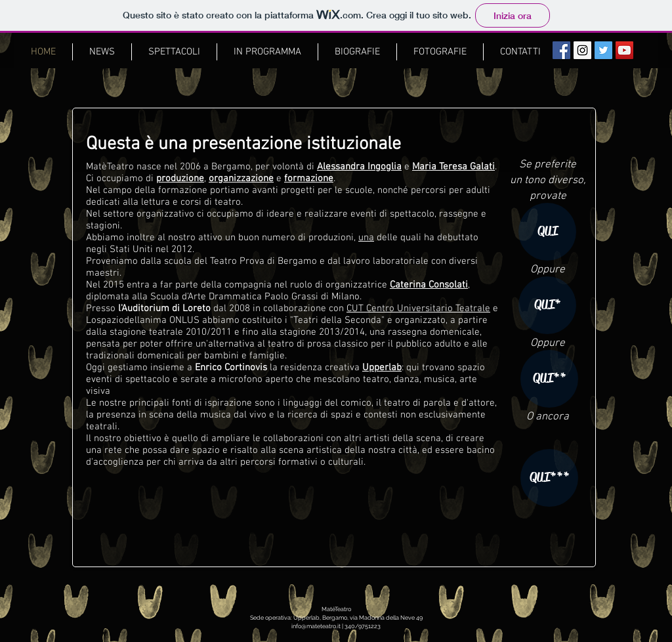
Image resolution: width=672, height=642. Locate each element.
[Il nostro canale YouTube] (624, 50)
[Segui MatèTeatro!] (603, 50)
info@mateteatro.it (316, 626)
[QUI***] (549, 478)
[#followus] (582, 50)
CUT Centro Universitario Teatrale (418, 309)
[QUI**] (549, 379)
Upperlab (382, 368)
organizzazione (241, 179)
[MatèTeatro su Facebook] (561, 50)
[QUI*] (547, 305)
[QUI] (547, 232)
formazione (309, 179)
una (366, 238)
